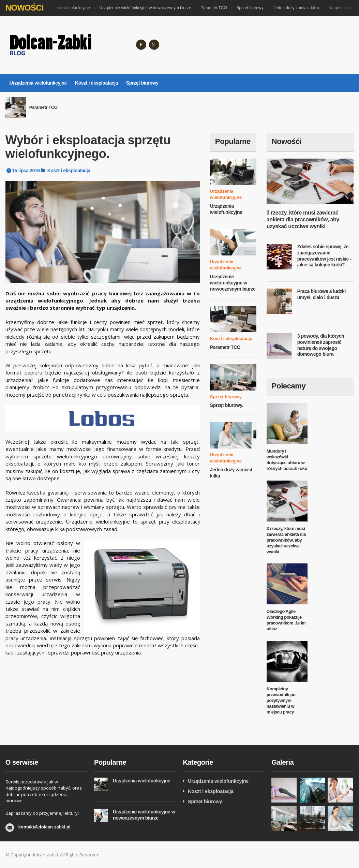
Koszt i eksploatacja (96, 83)
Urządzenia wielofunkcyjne (67, 8)
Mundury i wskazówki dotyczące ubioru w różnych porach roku (287, 460)
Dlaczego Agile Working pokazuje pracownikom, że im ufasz (286, 620)
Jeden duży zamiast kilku (297, 8)
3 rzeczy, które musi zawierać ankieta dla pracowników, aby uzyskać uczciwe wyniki (303, 219)
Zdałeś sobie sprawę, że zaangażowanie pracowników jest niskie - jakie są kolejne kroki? (324, 256)
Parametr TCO (215, 8)
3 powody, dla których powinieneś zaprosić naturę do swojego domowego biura (321, 345)
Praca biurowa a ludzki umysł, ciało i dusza (321, 294)
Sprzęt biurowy (142, 83)
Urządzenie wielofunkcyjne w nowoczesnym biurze (146, 8)
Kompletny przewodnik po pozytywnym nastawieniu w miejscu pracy (281, 700)
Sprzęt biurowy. (252, 8)
